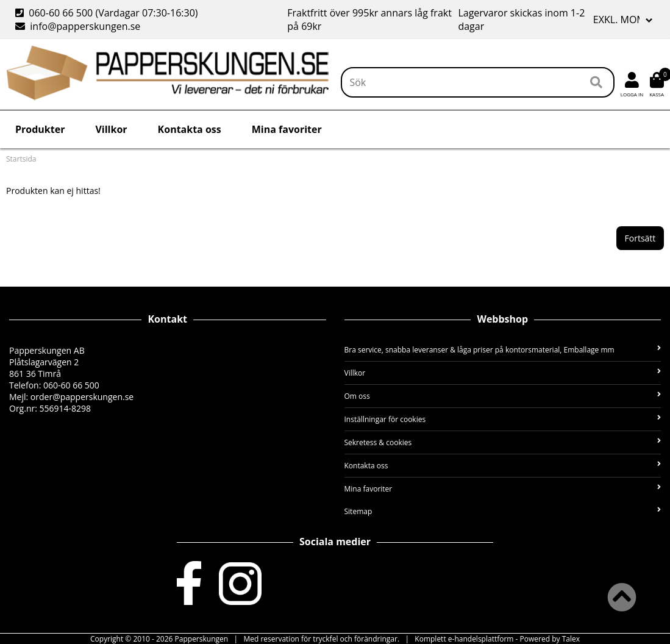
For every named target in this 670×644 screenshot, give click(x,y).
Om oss (503, 396)
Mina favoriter (287, 129)
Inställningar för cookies (503, 419)
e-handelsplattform (481, 639)
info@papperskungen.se (78, 26)
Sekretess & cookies (503, 442)
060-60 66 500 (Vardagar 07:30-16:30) (108, 13)
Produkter (40, 129)
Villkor (111, 129)
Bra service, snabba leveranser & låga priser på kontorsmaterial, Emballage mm (503, 350)
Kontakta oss (190, 129)
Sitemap (503, 511)
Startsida (21, 159)
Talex (571, 639)
